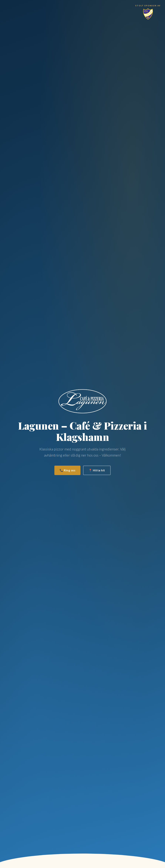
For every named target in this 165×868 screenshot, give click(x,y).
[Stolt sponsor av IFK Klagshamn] (148, 12)
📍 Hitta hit (97, 470)
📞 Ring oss (67, 470)
